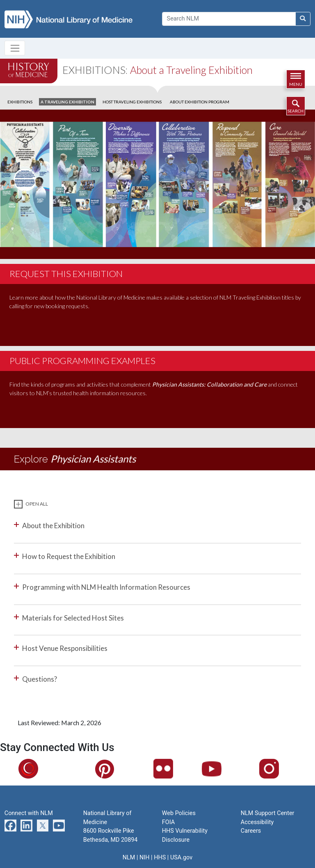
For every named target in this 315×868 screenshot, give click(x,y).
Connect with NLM (29, 813)
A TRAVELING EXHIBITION (67, 102)
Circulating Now (51, 768)
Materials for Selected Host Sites (73, 618)
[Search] (229, 19)
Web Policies (179, 813)
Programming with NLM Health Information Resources (106, 587)
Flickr (172, 768)
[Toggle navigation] (15, 48)
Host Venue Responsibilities (65, 648)
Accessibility (257, 822)
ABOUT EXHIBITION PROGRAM (200, 102)
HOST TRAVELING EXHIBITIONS (132, 102)
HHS (160, 858)
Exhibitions (94, 70)
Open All (37, 504)
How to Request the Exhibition (69, 556)
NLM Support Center (268, 813)
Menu (296, 84)
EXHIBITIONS (20, 102)
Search (296, 111)
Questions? (40, 679)
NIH (144, 858)
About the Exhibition (53, 526)
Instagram (284, 768)
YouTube (225, 768)
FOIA (168, 822)
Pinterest (118, 769)
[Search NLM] (303, 19)
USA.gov (181, 858)
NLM (129, 858)
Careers (251, 831)
